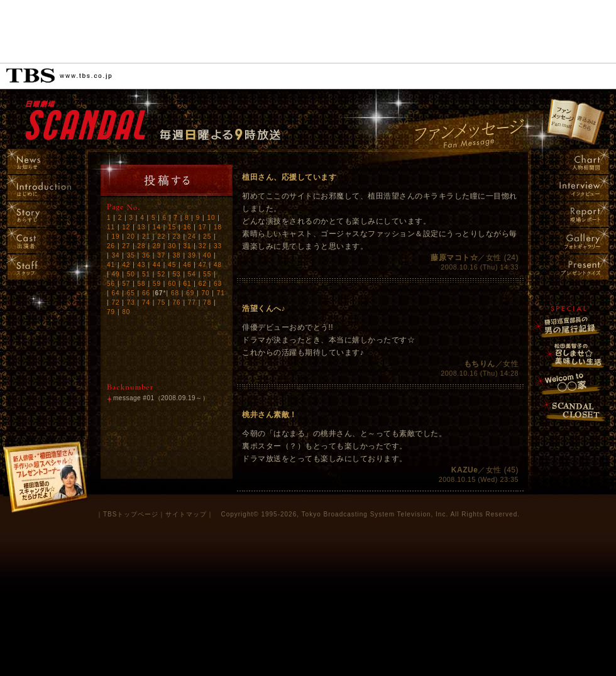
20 (131, 237)
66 (146, 293)
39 (192, 255)
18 (218, 227)
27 (126, 246)
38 (177, 255)
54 (192, 274)
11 (111, 227)
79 (111, 312)
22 (161, 237)
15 (172, 227)
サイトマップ (186, 514)
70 (205, 293)
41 (111, 265)
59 (157, 284)
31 (187, 246)
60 (172, 284)
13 (142, 227)
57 (126, 284)
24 (192, 237)
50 (131, 274)
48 (218, 265)
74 (146, 303)
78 (207, 303)
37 (161, 255)
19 (115, 237)
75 (161, 303)
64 (115, 293)
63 (218, 284)
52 (161, 274)
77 (192, 303)
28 (142, 246)
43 (142, 265)
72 (115, 303)
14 (157, 227)
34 (115, 255)
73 (131, 303)
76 (177, 303)
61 (187, 284)
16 (187, 227)
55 (207, 274)
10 (211, 218)
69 (190, 293)
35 (131, 255)
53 (177, 274)
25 (207, 237)
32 (203, 246)
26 (111, 246)
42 (126, 265)
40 (207, 255)
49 (115, 274)
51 (146, 274)
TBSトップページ (131, 514)
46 (187, 265)
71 (221, 293)
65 (131, 293)
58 (142, 284)
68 (175, 293)
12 (126, 227)
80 (126, 312)
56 (111, 284)
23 (177, 237)
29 (157, 246)
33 (218, 246)
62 (203, 284)
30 (172, 246)
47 (203, 265)
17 (203, 227)
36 (146, 255)
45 (172, 265)
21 (146, 237)
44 (157, 265)
